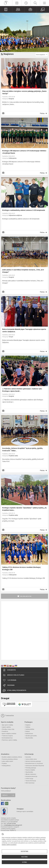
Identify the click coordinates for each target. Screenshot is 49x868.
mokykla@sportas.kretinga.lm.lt (13, 825)
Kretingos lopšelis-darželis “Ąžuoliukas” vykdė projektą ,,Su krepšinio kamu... (24, 509)
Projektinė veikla (13, 456)
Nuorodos (28, 757)
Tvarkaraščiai (7, 716)
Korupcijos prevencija (31, 776)
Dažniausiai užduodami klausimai (35, 766)
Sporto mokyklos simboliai (9, 734)
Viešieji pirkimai (6, 766)
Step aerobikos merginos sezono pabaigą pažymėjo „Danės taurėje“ (24, 92)
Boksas (28, 731)
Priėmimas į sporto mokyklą (9, 740)
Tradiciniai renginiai (7, 736)
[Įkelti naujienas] (17, 3)
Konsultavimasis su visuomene (34, 763)
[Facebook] (3, 803)
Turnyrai (11, 337)
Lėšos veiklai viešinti (7, 761)
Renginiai (11, 99)
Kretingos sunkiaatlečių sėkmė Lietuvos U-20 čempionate (24, 210)
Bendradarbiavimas (7, 738)
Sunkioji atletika (30, 729)
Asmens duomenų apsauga (33, 761)
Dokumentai (9, 670)
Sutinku (24, 862)
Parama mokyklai (30, 770)
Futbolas (28, 727)
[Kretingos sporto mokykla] (6, 3)
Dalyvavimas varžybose (15, 215)
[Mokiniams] (31, 9)
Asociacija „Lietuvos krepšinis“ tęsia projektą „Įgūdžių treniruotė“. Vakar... (22, 449)
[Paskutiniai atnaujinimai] (26, 3)
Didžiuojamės (13, 158)
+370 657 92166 (11, 823)
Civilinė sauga (29, 779)
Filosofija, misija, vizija (8, 729)
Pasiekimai (9, 685)
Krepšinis (28, 725)
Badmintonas (29, 734)
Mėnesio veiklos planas (14, 675)
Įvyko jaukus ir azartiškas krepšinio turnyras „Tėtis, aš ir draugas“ (23, 271)
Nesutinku (25, 857)
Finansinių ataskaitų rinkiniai (10, 759)
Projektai (4, 763)
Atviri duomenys (30, 783)
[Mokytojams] (43, 9)
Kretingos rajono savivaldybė (25, 811)
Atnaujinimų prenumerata (14, 690)
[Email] (7, 803)
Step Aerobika (29, 738)
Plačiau (42, 113)
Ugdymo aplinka (6, 727)
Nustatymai (25, 851)
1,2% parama (10, 680)
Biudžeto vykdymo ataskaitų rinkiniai (12, 757)
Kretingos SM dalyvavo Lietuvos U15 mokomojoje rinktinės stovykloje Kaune (24, 152)
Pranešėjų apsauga (31, 768)
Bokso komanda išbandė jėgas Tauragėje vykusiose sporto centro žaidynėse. (24, 330)
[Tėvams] (18, 9)
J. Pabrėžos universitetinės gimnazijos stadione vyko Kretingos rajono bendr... (22, 390)
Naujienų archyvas (26, 596)
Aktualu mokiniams (31, 774)
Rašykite (5, 795)
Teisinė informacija (31, 781)
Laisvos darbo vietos (31, 759)
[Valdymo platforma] (6, 9)
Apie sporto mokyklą (7, 725)
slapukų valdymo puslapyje (9, 845)
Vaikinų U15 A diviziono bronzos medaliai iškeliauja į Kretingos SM (21, 568)
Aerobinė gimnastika (31, 736)
